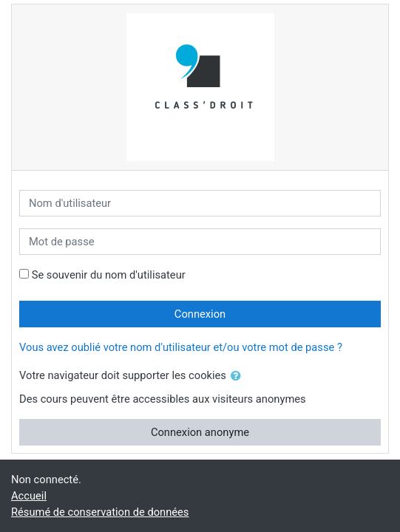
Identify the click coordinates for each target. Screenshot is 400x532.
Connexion (200, 314)
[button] (239, 376)
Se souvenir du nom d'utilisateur (109, 275)
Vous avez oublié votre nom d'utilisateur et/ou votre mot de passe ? (181, 347)
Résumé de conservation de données (100, 512)
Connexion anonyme (200, 432)
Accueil (29, 496)
